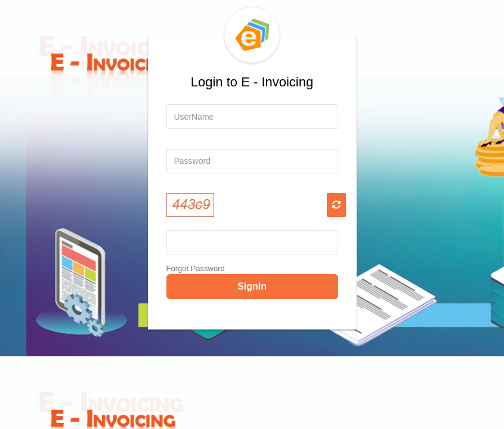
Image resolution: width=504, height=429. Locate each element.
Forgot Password (196, 268)
